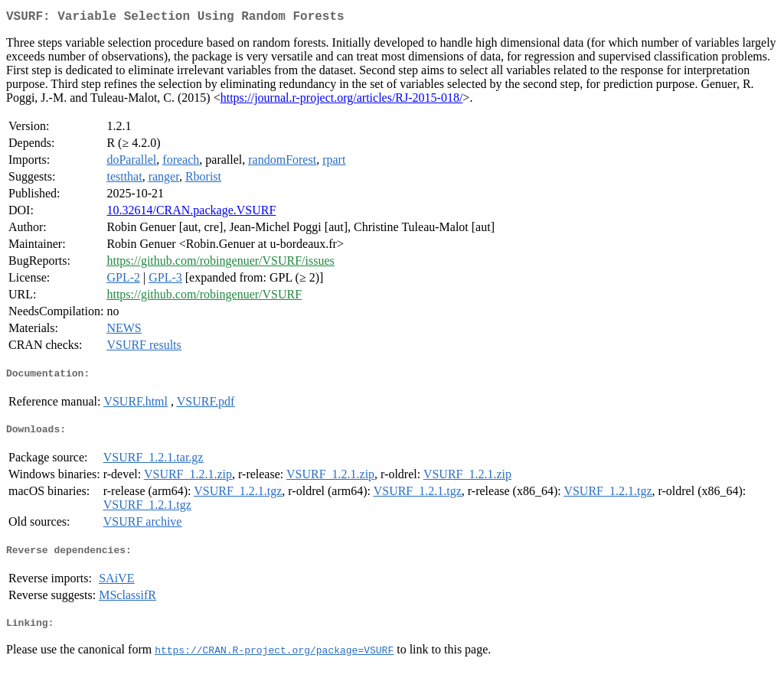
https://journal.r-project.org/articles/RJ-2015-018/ (342, 101)
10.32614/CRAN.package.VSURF (191, 213)
